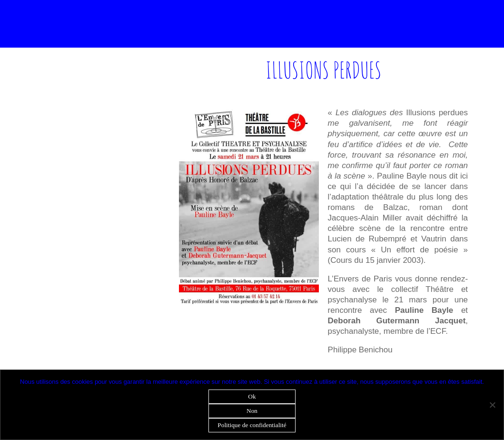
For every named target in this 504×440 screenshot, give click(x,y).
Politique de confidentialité (252, 425)
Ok (252, 396)
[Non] (492, 405)
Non (252, 411)
